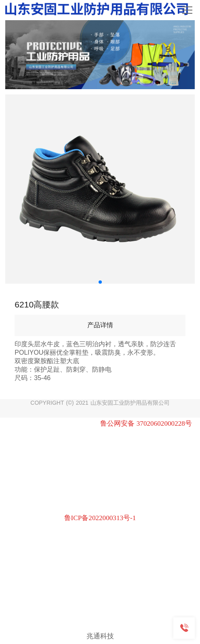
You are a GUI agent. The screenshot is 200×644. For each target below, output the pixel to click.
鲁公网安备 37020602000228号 (146, 423)
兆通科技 (100, 636)
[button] (100, 282)
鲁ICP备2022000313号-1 (100, 518)
